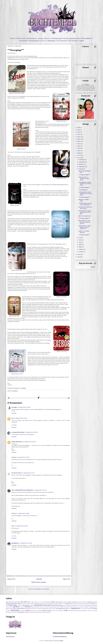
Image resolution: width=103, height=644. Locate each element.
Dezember (82, 160)
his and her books (16, 473)
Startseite (39, 579)
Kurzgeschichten (74, 607)
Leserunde (86, 607)
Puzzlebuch (8, 611)
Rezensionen (31, 38)
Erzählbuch (88, 604)
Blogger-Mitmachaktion (12, 604)
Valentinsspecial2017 (82, 611)
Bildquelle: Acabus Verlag (14, 316)
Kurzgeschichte (67, 607)
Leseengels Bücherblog (18, 432)
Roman (28, 610)
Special (54, 611)
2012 (79, 255)
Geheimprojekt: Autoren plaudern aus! (65, 38)
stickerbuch (61, 611)
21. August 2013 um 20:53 (26, 543)
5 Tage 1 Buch (34, 602)
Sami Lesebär (38, 611)
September (82, 167)
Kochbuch (59, 607)
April (80, 245)
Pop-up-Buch (88, 608)
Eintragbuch (76, 604)
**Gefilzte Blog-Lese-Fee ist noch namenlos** (85, 204)
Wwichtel (45, 612)
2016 (79, 151)
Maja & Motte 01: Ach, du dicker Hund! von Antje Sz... (84, 222)
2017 (79, 148)
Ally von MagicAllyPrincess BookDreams (22, 490)
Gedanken (32, 605)
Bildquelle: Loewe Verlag (61, 297)
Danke (82, 41)
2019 (79, 144)
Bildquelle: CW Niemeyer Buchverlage (17, 93)
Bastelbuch (85, 602)
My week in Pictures (37, 608)
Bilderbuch (90, 602)
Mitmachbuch (29, 608)
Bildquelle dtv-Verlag (15, 205)
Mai (80, 242)
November (82, 162)
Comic (64, 604)
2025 (79, 130)
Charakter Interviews (58, 604)
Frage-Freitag (13, 605)
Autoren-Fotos (44, 38)
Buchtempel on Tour (37, 41)
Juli (80, 238)
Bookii (23, 604)
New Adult (65, 608)
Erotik (84, 604)
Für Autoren (62, 41)
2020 (79, 141)
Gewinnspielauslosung (57, 605)
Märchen (11, 609)
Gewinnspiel (47, 605)
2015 (79, 153)
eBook (72, 604)
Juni (80, 240)
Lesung (90, 607)
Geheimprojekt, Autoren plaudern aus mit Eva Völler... (85, 184)
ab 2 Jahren (40, 602)
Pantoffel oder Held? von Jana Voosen (85, 208)
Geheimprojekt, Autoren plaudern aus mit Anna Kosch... (85, 194)
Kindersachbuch (36, 607)
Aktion (53, 602)
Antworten (14, 413)
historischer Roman (71, 605)
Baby (81, 602)
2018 (79, 146)
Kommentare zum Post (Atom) (42, 589)
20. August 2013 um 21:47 (28, 473)
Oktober (81, 164)
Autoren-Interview (72, 602)
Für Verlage (73, 41)
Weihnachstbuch (14, 612)
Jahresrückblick (9, 607)
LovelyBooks (22, 96)
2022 (79, 137)
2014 (79, 155)
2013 (79, 158)
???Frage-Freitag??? (84, 175)
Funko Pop (19, 605)
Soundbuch (49, 611)
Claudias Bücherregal (57, 185)
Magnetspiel (95, 607)
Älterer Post (67, 579)
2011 (79, 257)
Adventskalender (47, 602)
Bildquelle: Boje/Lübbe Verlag (61, 239)
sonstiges (44, 611)
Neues (13, 38)
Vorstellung (95, 611)
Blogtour (20, 604)
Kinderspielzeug (53, 607)
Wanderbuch (8, 612)
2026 (79, 128)
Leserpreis (81, 607)
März (80, 247)
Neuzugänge (14, 391)
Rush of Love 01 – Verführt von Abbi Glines (84, 179)
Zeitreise (49, 612)
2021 (79, 139)
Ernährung (80, 604)
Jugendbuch (16, 607)
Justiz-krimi (22, 607)
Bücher (32, 604)
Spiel (57, 611)
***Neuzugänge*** (83, 190)
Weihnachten (21, 612)
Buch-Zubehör (28, 604)
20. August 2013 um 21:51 (40, 490)
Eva (12, 418)
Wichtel (35, 612)
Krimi (62, 607)
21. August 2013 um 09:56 (21, 526)
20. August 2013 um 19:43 (20, 418)
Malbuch (8, 609)
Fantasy (92, 604)
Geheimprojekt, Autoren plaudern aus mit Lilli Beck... (85, 212)
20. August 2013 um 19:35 (24, 407)
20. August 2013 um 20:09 (31, 432)
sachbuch (33, 611)
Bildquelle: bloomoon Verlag (17, 374)
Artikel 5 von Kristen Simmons (84, 232)
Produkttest (94, 608)
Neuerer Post (11, 579)
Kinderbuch (28, 607)
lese (78, 607)
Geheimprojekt (38, 605)
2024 (79, 132)
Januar (81, 252)
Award (78, 602)
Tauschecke (23, 41)
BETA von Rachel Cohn (85, 216)
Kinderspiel (47, 607)
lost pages (14, 407)
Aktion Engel (59, 602)
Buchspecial (37, 604)
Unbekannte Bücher (73, 611)
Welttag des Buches (29, 612)
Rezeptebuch (23, 611)
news (69, 609)
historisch (64, 605)
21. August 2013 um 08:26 (23, 513)
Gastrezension (26, 605)
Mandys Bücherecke (17, 442)
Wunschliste (87, 38)
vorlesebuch (90, 611)
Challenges (51, 41)
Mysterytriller (45, 608)
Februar (81, 249)
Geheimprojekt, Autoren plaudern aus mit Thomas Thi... (85, 227)
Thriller (66, 610)
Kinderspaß (42, 607)
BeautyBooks (39, 124)
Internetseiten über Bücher (91, 605)
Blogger (61, 641)
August (81, 169)
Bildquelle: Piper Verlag (61, 121)
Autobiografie (65, 602)
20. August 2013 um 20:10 (29, 442)
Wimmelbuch (40, 612)
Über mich (21, 38)
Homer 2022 (78, 605)
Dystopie (68, 604)
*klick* (36, 58)
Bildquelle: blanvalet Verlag (17, 270)
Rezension (15, 610)
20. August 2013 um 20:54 (23, 457)
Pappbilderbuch (75, 608)
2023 (79, 134)
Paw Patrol (83, 609)
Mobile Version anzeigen (39, 582)
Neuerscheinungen (52, 609)
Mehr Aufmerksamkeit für (20, 608)
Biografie (95, 602)
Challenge (51, 604)
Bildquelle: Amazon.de (21, 149)
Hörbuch (83, 605)
